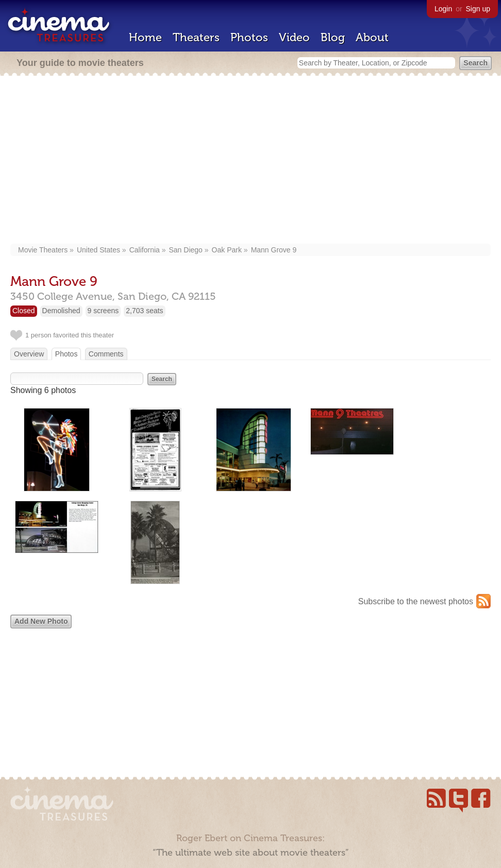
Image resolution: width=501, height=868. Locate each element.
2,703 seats (144, 311)
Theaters (196, 37)
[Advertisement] (250, 161)
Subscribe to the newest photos (416, 601)
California (145, 250)
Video (294, 37)
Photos (249, 37)
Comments (106, 354)
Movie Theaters (43, 250)
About (372, 37)
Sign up (478, 9)
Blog (333, 37)
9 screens (103, 311)
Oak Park (227, 250)
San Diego (186, 250)
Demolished (61, 311)
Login (443, 9)
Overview (29, 354)
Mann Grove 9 (274, 250)
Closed (24, 311)
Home (145, 37)
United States (98, 250)
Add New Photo (41, 621)
